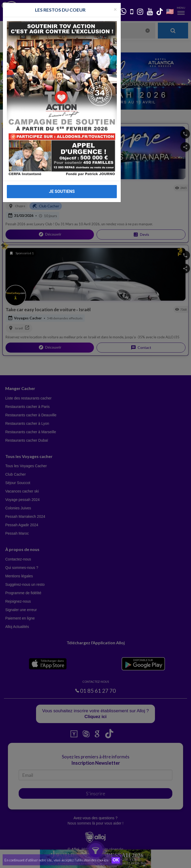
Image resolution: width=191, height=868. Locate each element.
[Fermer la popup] (115, 9)
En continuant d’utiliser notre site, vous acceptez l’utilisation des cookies (56, 860)
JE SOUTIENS (62, 191)
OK (116, 860)
